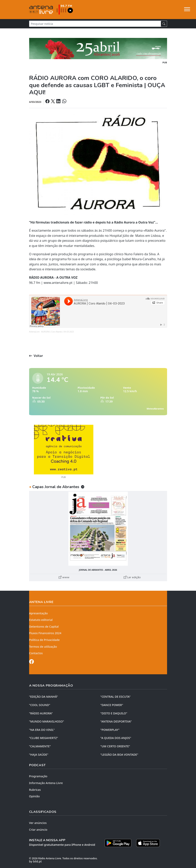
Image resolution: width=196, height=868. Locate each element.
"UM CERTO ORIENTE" (115, 746)
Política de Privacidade (44, 640)
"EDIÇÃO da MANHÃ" (44, 697)
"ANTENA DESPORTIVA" (116, 721)
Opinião (34, 796)
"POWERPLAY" (110, 730)
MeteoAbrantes (155, 409)
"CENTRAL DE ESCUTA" (116, 697)
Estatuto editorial (41, 620)
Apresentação (39, 613)
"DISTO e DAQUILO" (114, 713)
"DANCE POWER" (112, 705)
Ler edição (132, 577)
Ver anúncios (38, 823)
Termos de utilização (43, 647)
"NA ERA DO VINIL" (42, 730)
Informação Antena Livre (46, 783)
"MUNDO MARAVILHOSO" (47, 721)
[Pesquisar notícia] (95, 24)
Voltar (36, 356)
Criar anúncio (38, 830)
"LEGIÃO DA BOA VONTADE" (119, 755)
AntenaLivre (34, 332)
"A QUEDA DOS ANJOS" (116, 738)
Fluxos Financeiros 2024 (45, 633)
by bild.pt (35, 861)
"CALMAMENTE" (40, 746)
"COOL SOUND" (40, 705)
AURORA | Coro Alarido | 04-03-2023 (58, 332)
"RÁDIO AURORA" (41, 713)
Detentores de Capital (44, 627)
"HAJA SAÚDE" (39, 755)
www (64, 577)
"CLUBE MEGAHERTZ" (44, 738)
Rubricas (35, 790)
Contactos (36, 653)
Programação (38, 776)
